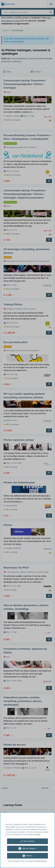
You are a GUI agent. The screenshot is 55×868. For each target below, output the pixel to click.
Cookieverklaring (40, 861)
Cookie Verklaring (34, 835)
